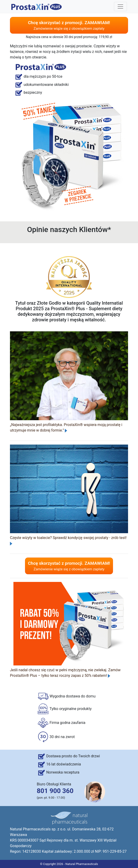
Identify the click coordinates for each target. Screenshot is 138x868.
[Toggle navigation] (120, 6)
